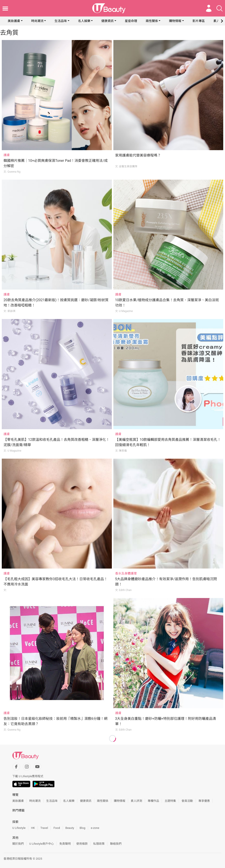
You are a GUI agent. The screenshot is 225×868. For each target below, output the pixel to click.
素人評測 (136, 801)
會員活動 (187, 801)
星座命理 (131, 21)
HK (33, 828)
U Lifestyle (19, 828)
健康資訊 (107, 21)
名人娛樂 (84, 21)
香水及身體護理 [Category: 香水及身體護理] (126, 573)
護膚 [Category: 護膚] (7, 155)
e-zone (95, 828)
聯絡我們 (116, 844)
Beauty (70, 828)
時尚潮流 (37, 21)
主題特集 (170, 801)
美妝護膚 (14, 21)
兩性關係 (152, 21)
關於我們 (18, 844)
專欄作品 (153, 801)
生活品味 (61, 21)
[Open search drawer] (220, 8)
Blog (82, 828)
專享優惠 (204, 801)
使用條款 (82, 844)
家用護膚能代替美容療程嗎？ (138, 155)
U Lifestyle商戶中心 (42, 844)
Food (57, 828)
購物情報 (175, 21)
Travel (44, 828)
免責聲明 (65, 844)
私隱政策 (99, 844)
